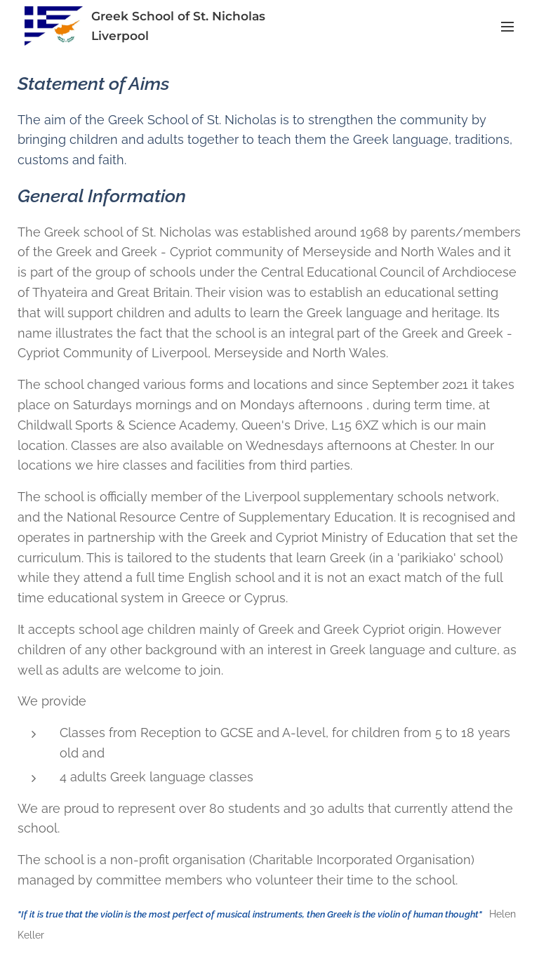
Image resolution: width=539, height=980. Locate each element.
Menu (507, 27)
